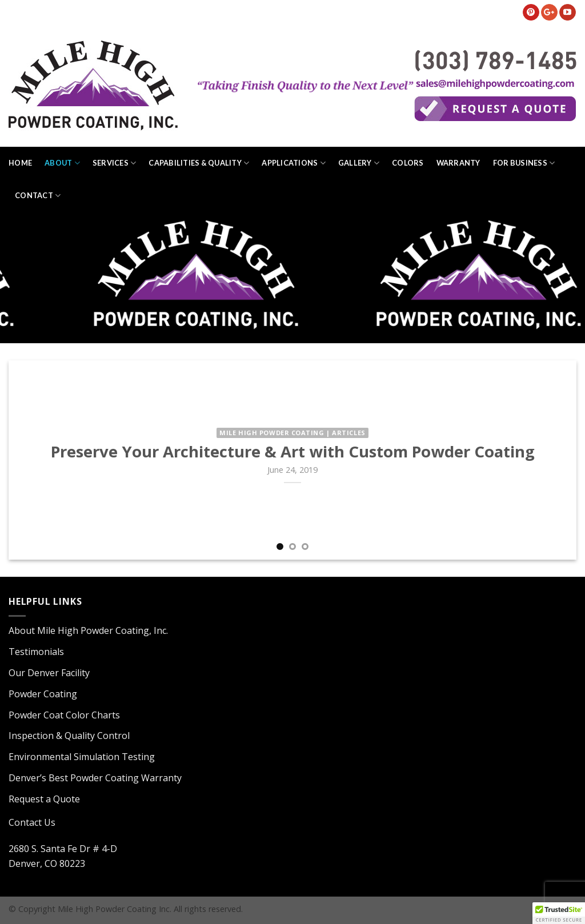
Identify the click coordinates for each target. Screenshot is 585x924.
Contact (38, 196)
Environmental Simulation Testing (82, 757)
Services (115, 163)
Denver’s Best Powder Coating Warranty (95, 778)
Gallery (359, 163)
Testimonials (36, 652)
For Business (524, 163)
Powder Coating (43, 694)
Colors (408, 163)
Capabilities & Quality (199, 163)
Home (20, 163)
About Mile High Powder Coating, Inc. (88, 630)
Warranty (458, 163)
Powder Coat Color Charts (64, 715)
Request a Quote (44, 799)
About (62, 163)
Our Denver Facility (49, 673)
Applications (294, 163)
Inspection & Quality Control (69, 736)
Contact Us (32, 822)
